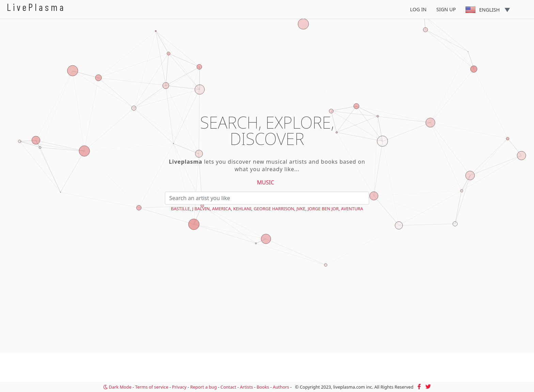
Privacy (179, 387)
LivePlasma (36, 7)
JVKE (301, 209)
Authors (281, 387)
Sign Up (446, 9)
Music (266, 182)
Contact (228, 387)
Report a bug (203, 387)
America (221, 209)
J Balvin (201, 209)
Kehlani (242, 209)
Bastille (180, 209)
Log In (418, 9)
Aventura (352, 209)
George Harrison (274, 209)
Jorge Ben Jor (323, 209)
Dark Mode (117, 387)
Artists (246, 387)
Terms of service (152, 387)
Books (263, 387)
